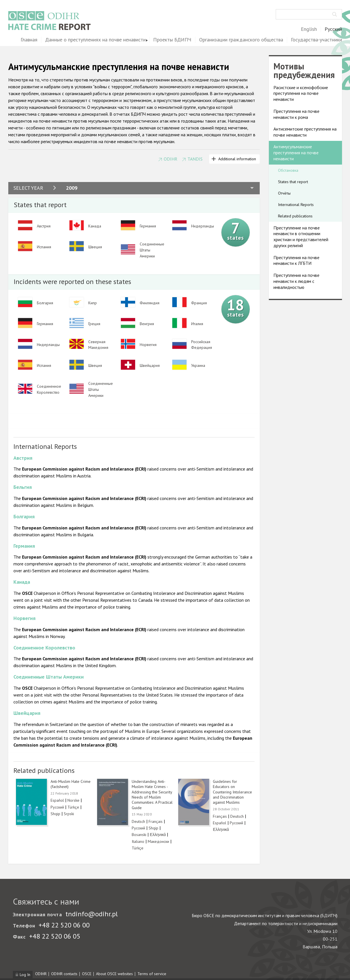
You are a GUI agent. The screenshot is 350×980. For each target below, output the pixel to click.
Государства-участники (316, 40)
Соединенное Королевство (44, 648)
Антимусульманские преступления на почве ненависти (296, 153)
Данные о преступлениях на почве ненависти (95, 40)
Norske (73, 800)
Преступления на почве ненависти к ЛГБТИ (296, 260)
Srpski (69, 814)
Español (57, 800)
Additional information (237, 159)
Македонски (158, 841)
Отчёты (284, 193)
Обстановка (288, 170)
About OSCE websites (114, 974)
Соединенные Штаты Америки (49, 677)
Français (156, 821)
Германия (24, 546)
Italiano (138, 841)
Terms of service (152, 974)
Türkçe (73, 807)
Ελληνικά (158, 835)
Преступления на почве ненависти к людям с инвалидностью (296, 281)
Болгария (24, 516)
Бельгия (23, 487)
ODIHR (171, 159)
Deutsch (138, 821)
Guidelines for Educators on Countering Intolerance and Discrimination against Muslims (232, 792)
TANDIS (195, 159)
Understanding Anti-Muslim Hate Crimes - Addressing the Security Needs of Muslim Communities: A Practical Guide (152, 795)
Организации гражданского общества (241, 40)
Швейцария (27, 713)
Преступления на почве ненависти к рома (296, 114)
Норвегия (24, 618)
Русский (333, 29)
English (309, 29)
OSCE (87, 974)
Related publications (295, 216)
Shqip (55, 814)
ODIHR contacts (64, 974)
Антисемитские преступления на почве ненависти (305, 132)
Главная (29, 40)
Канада (22, 582)
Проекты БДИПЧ (172, 40)
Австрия (23, 458)
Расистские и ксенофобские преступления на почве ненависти (301, 93)
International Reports (296, 205)
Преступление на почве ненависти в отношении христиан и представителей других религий (301, 237)
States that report (293, 182)
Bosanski (139, 835)
